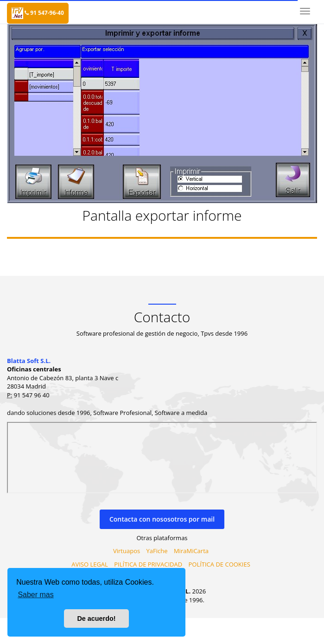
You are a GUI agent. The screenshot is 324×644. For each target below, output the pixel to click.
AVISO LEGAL (90, 564)
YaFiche (157, 551)
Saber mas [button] (35, 595)
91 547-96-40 (44, 13)
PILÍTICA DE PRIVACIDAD (148, 564)
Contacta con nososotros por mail (162, 519)
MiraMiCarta (191, 551)
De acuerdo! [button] (96, 618)
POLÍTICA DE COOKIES (219, 564)
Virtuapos (127, 551)
